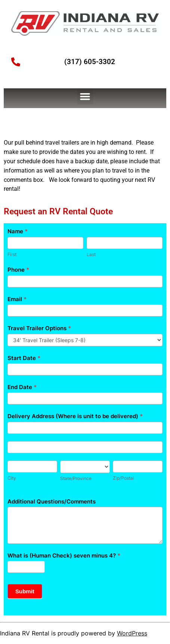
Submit (25, 591)
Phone (18, 270)
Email (17, 299)
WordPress (132, 633)
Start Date (24, 358)
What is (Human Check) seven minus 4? (64, 555)
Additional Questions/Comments (52, 501)
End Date (22, 387)
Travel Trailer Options (39, 328)
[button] (85, 97)
